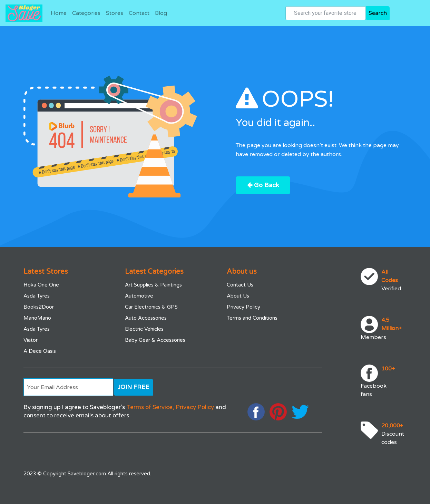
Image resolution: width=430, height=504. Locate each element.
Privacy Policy (243, 307)
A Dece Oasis (40, 351)
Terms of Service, (150, 407)
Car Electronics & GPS (151, 307)
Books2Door (39, 307)
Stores (115, 13)
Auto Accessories (146, 318)
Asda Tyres (37, 296)
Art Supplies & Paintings (153, 285)
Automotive (139, 296)
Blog (161, 13)
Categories (86, 13)
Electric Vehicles (144, 329)
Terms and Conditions (252, 318)
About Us (238, 296)
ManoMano (37, 318)
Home (59, 13)
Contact (139, 13)
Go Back (263, 185)
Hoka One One (41, 285)
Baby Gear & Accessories (155, 340)
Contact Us (240, 285)
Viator (31, 340)
